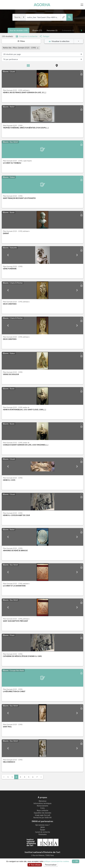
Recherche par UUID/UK (42, 817)
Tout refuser (35, 865)
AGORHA (42, 5)
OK (76, 861)
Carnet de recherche (42, 832)
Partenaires (43, 834)
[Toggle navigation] (82, 5)
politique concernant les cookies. (57, 861)
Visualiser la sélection (59, 41)
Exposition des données (43, 812)
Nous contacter (43, 810)
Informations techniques (42, 803)
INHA (42, 827)
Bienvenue (43, 801)
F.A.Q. (43, 808)
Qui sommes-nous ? (43, 825)
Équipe (43, 829)
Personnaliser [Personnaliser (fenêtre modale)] (51, 865)
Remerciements (42, 805)
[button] (8, 255)
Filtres (21, 41)
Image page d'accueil (42, 815)
